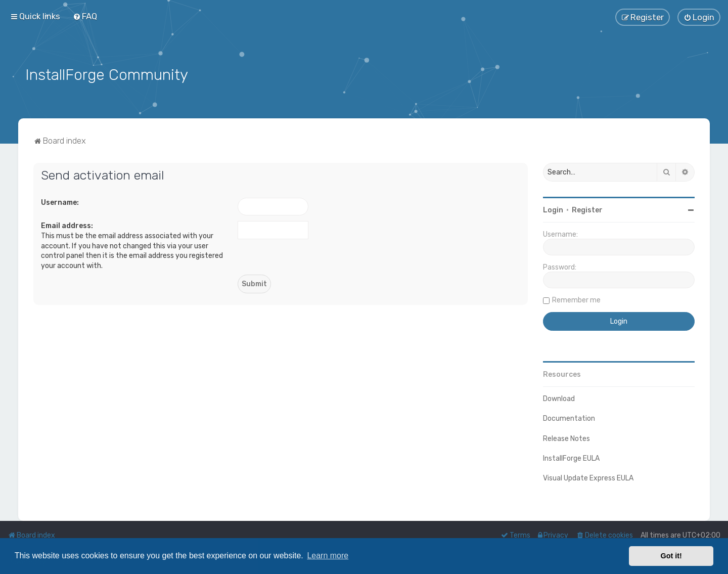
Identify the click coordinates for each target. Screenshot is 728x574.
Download (559, 398)
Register (587, 209)
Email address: (67, 225)
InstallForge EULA (571, 457)
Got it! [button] (671, 556)
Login (553, 209)
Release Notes (566, 438)
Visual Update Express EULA (588, 477)
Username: (60, 202)
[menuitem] (85, 16)
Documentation (569, 418)
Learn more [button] (328, 556)
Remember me (576, 299)
